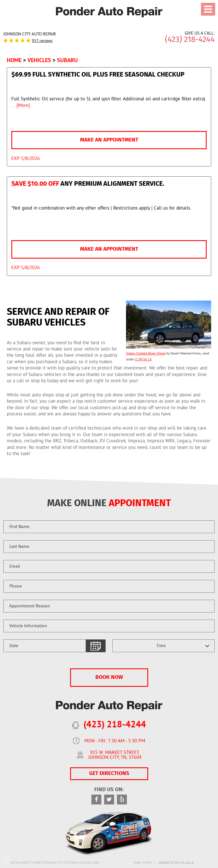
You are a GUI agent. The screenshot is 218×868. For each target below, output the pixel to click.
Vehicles (39, 60)
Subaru (67, 60)
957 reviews (42, 41)
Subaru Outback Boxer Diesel (146, 354)
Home (14, 60)
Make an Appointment (109, 140)
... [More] (21, 106)
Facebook (96, 800)
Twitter (109, 800)
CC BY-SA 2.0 (143, 360)
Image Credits (142, 863)
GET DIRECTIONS (109, 773)
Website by (176, 863)
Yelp (122, 800)
